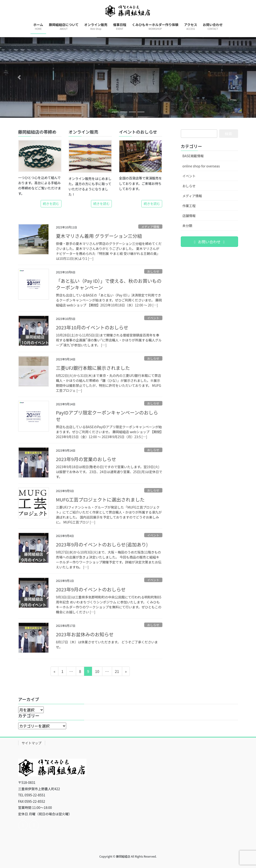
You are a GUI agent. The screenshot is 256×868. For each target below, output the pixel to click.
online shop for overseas (201, 166)
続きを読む (51, 204)
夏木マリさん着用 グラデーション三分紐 (99, 236)
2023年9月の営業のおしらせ (86, 459)
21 (117, 672)
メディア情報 (150, 227)
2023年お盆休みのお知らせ (85, 634)
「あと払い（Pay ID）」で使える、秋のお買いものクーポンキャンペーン (109, 284)
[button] (19, 77)
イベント (153, 318)
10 (97, 672)
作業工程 (189, 206)
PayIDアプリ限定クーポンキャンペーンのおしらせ (107, 416)
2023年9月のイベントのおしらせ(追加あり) (102, 544)
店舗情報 (189, 216)
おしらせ (153, 271)
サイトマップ (32, 743)
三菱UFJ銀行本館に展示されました (93, 368)
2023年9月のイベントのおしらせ (91, 589)
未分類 (187, 226)
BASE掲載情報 (193, 156)
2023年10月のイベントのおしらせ (92, 327)
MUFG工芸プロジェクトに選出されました (100, 499)
